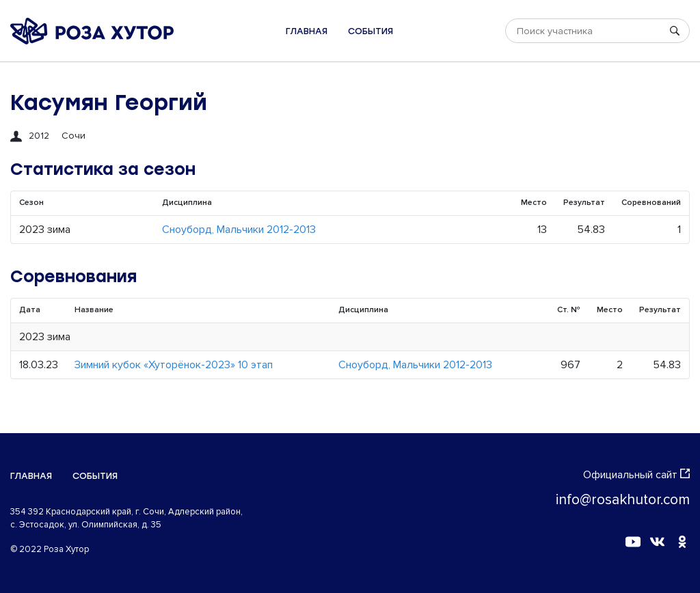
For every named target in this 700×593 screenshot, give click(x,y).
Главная (307, 31)
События (371, 31)
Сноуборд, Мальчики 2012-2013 (239, 230)
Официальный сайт (636, 475)
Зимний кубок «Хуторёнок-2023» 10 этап (174, 365)
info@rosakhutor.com (623, 500)
